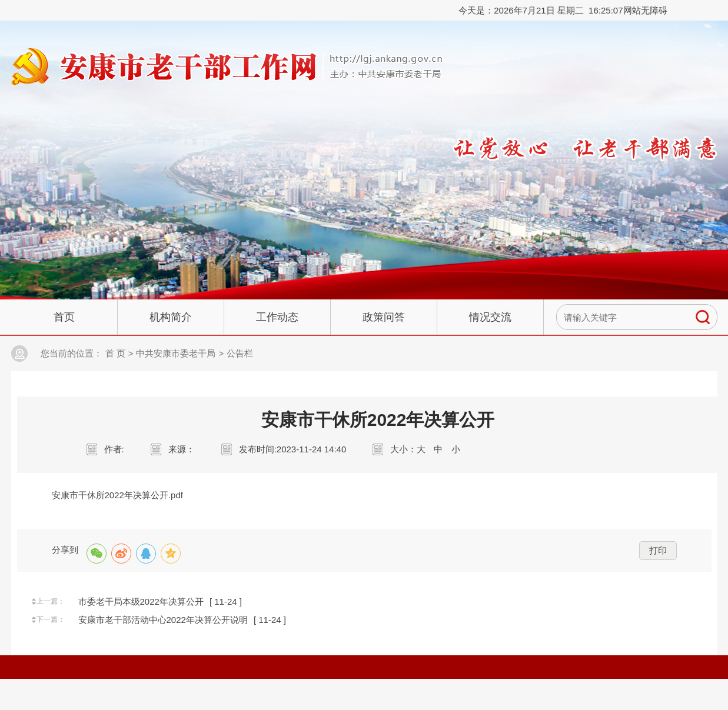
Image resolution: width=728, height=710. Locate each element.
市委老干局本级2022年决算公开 (141, 601)
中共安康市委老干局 (176, 353)
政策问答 (384, 317)
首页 (64, 317)
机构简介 (171, 317)
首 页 (115, 353)
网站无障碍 (645, 10)
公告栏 (240, 353)
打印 (658, 550)
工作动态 (277, 317)
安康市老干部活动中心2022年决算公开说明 (163, 620)
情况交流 (490, 317)
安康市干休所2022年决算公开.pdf (117, 495)
